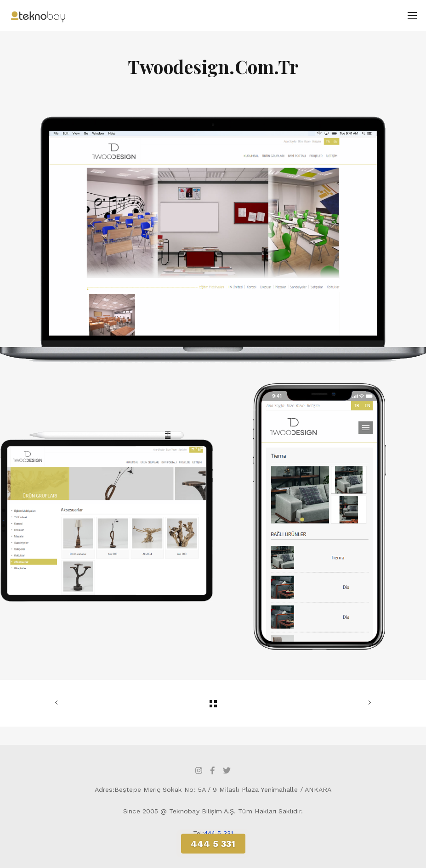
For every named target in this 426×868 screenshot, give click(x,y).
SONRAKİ (368, 703)
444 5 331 (219, 833)
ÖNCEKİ (58, 703)
